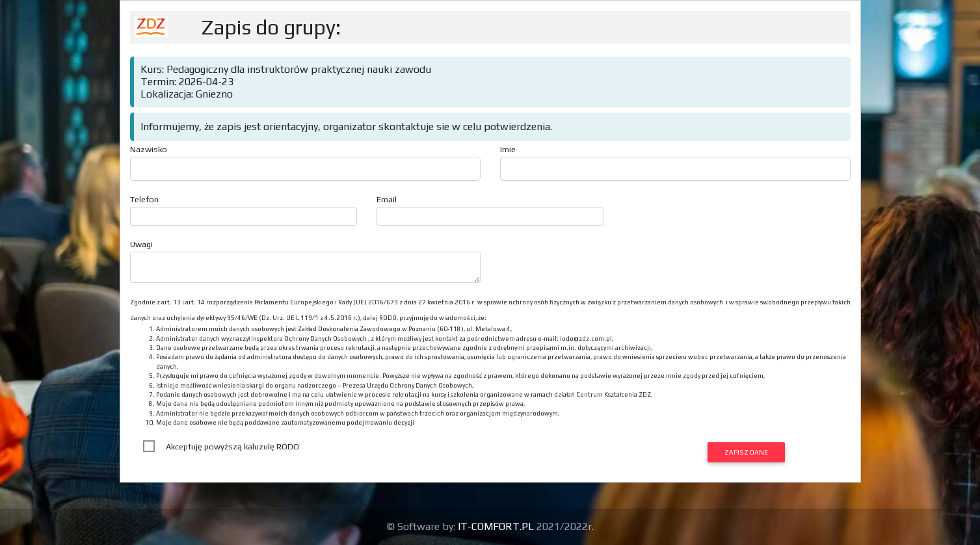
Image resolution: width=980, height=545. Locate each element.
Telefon (144, 199)
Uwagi (141, 244)
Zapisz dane (746, 452)
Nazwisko (149, 149)
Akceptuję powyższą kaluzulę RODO (232, 446)
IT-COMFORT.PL (497, 526)
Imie (508, 149)
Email (387, 199)
